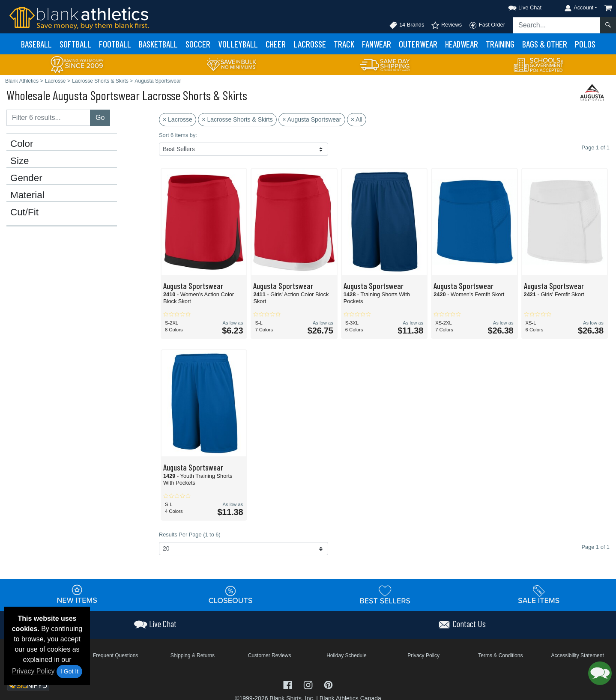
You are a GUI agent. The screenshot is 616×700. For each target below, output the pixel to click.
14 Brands (407, 25)
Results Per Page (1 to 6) (190, 535)
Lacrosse (310, 44)
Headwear (462, 44)
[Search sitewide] (556, 25)
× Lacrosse (178, 119)
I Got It (69, 671)
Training (500, 44)
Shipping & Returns (193, 655)
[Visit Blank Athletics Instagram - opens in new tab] (309, 684)
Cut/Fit (24, 212)
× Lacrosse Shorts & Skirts (237, 119)
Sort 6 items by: (178, 135)
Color (22, 144)
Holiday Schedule (346, 655)
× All (357, 119)
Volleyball (238, 44)
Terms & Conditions (500, 655)
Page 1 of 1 (596, 547)
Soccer (198, 44)
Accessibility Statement (577, 655)
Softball (75, 44)
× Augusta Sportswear (312, 119)
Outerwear (418, 44)
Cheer (276, 44)
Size (20, 161)
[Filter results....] (48, 118)
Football (115, 44)
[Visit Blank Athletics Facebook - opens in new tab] (289, 684)
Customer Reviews (270, 655)
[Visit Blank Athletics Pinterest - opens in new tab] (328, 684)
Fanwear (377, 44)
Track (344, 44)
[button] (517, 6)
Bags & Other (545, 44)
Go (100, 118)
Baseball (36, 44)
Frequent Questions (115, 655)
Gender (26, 178)
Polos (585, 44)
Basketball (158, 44)
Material (27, 195)
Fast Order (487, 25)
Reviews (446, 25)
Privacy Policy (33, 671)
